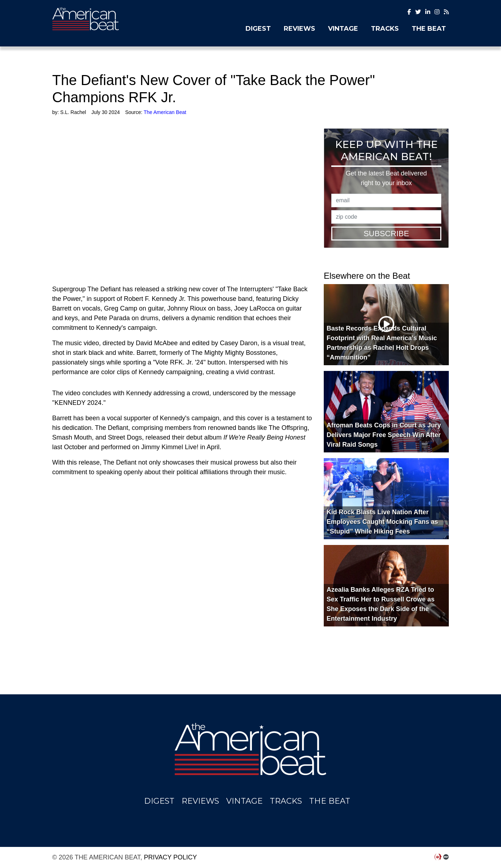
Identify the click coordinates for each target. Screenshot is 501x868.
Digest (258, 29)
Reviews (299, 29)
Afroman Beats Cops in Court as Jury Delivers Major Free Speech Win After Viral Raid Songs (384, 435)
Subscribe (386, 234)
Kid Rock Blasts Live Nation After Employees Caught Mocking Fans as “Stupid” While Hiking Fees (382, 522)
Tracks (385, 29)
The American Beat (113, 19)
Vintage (343, 29)
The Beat (429, 29)
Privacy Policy (170, 857)
